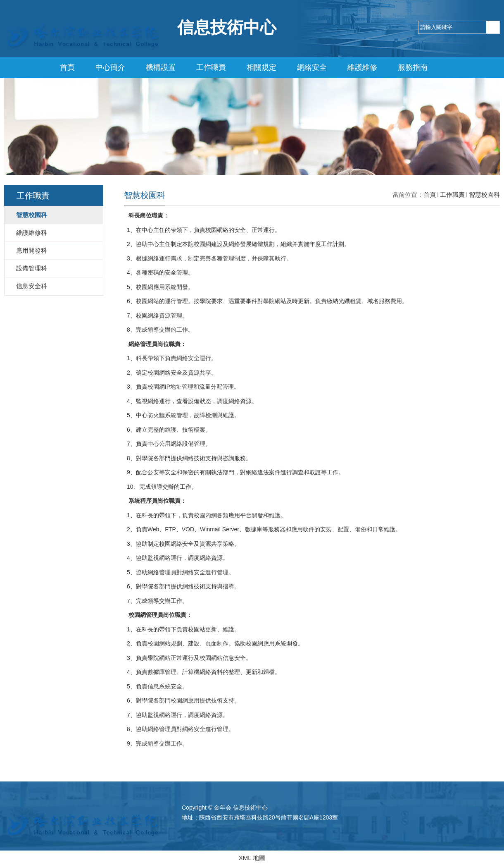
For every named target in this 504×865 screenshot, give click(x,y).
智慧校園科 (484, 195)
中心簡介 (110, 67)
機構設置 (161, 67)
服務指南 (413, 67)
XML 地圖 (252, 858)
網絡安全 (312, 67)
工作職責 (211, 67)
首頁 (67, 67)
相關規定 (262, 67)
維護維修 (362, 67)
